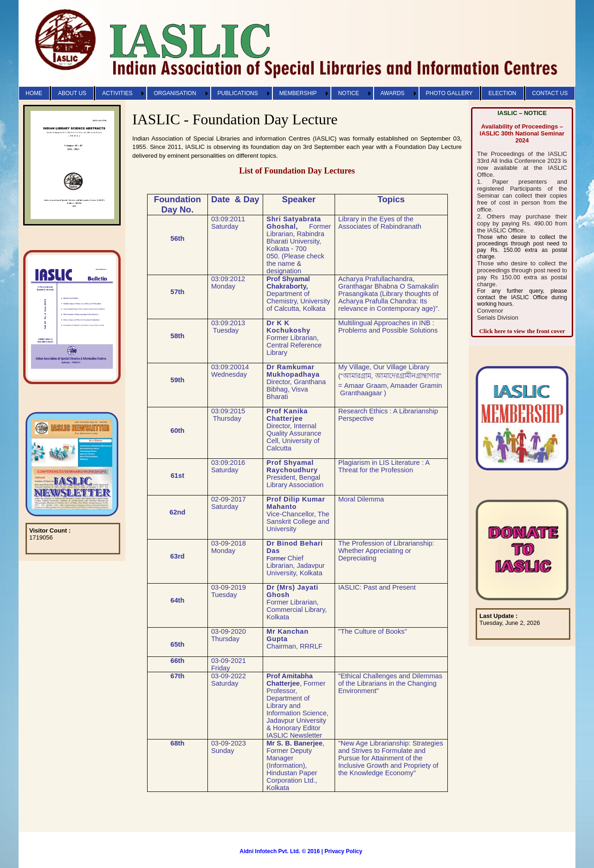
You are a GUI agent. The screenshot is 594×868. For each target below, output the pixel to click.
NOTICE (348, 93)
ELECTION (502, 93)
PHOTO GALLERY (449, 93)
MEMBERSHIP (298, 93)
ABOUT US (72, 93)
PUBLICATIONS (238, 93)
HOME (34, 93)
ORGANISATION (175, 93)
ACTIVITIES (117, 93)
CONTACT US (550, 93)
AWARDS (393, 93)
